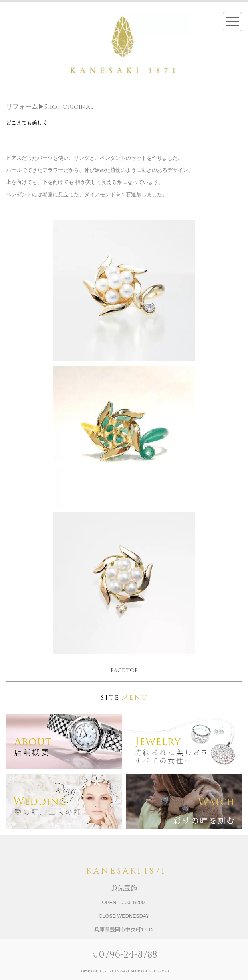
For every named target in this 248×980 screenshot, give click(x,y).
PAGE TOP (124, 670)
